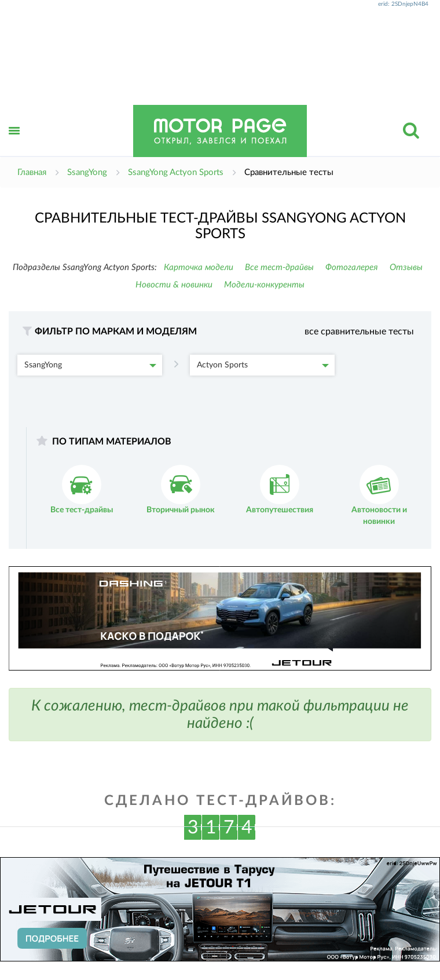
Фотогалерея (352, 267)
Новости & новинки (174, 285)
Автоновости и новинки (379, 495)
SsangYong (90, 365)
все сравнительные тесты (359, 331)
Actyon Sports (263, 365)
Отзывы (406, 267)
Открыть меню (14, 143)
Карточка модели (199, 267)
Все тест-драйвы (279, 267)
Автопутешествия (280, 489)
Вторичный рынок (181, 489)
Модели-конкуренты (264, 285)
